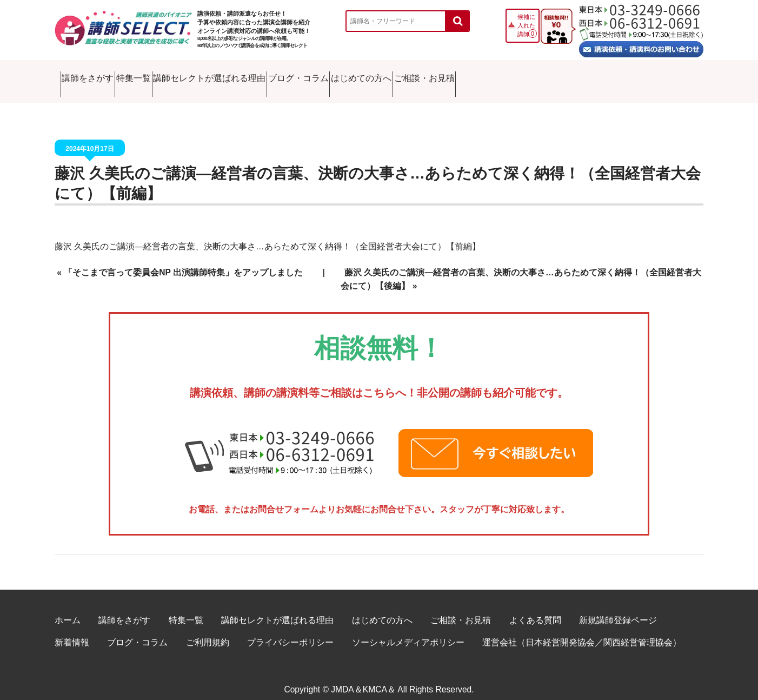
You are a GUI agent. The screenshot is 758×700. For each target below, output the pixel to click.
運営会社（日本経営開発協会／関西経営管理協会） (582, 632)
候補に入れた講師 (526, 25)
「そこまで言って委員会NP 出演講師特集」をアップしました (183, 262)
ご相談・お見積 (647, 75)
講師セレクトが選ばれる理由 (307, 75)
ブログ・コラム (436, 75)
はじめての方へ (542, 75)
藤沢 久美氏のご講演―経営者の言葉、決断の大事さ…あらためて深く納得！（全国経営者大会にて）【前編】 (268, 235)
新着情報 (72, 632)
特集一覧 (189, 75)
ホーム (68, 609)
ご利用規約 (208, 632)
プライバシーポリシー (290, 632)
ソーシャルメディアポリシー (408, 632)
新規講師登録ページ (618, 609)
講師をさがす (100, 75)
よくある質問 (535, 609)
